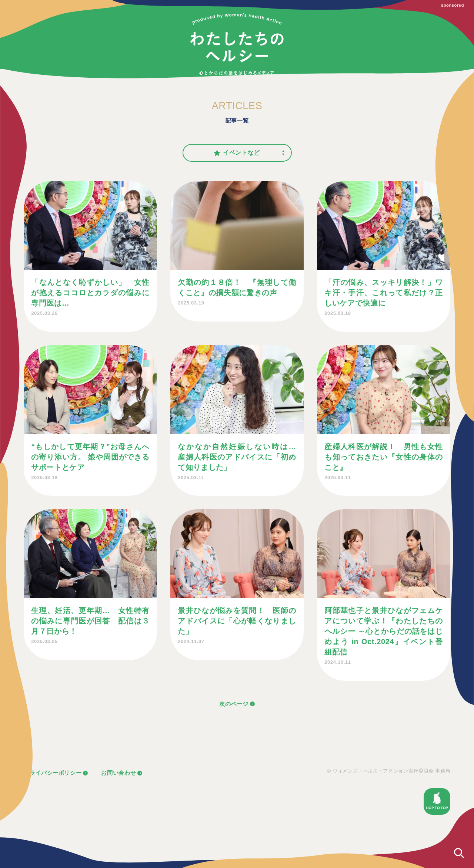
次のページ (234, 704)
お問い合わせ (118, 773)
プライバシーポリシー (53, 773)
